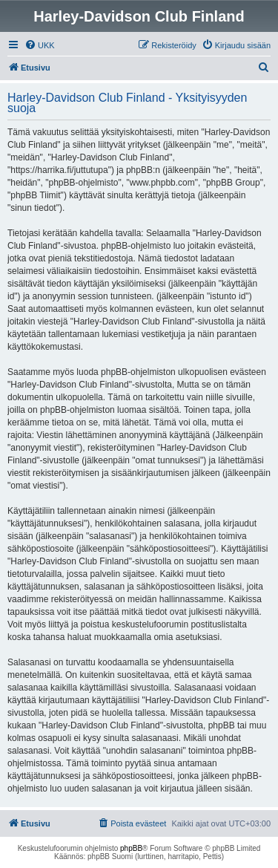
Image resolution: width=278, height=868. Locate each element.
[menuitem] (40, 45)
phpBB (131, 848)
